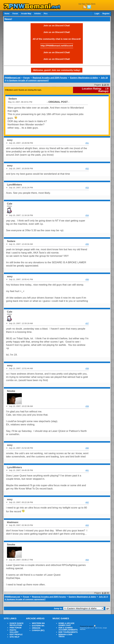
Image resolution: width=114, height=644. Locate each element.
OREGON (36, 628)
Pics (46, 14)
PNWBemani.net (13, 78)
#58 (87, 368)
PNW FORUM (16, 628)
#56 (87, 279)
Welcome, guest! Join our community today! (57, 70)
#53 (87, 188)
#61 (87, 470)
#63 (87, 525)
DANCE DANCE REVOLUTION (17, 624)
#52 (87, 169)
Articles (37, 14)
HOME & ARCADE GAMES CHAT (66, 624)
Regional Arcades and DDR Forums (50, 78)
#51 (87, 143)
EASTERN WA (38, 626)
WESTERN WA (38, 623)
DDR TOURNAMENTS (68, 632)
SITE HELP (14, 637)
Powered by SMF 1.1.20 (87, 628)
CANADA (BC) (38, 630)
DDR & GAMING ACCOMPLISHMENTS (68, 629)
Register (106, 14)
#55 (87, 244)
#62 (87, 502)
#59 (87, 406)
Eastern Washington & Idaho (84, 78)
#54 (87, 215)
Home (7, 14)
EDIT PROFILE (16, 635)
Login (97, 14)
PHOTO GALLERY (14, 631)
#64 (87, 560)
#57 (87, 323)
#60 (87, 448)
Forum (15, 14)
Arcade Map (26, 14)
